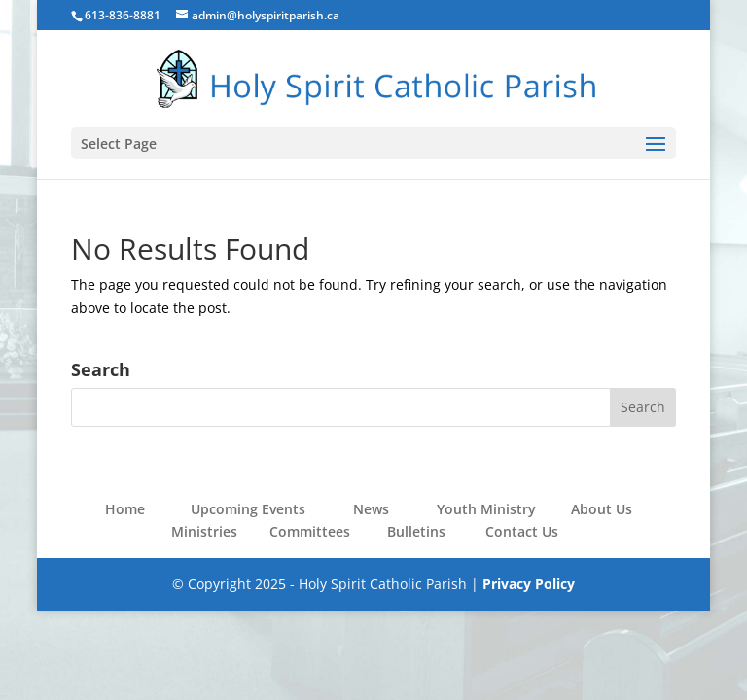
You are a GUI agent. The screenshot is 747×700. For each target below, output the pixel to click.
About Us (602, 509)
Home (125, 509)
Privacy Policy (529, 584)
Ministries (204, 531)
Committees (310, 531)
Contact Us (522, 531)
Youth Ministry (486, 509)
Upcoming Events (248, 509)
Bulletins (416, 531)
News (371, 509)
